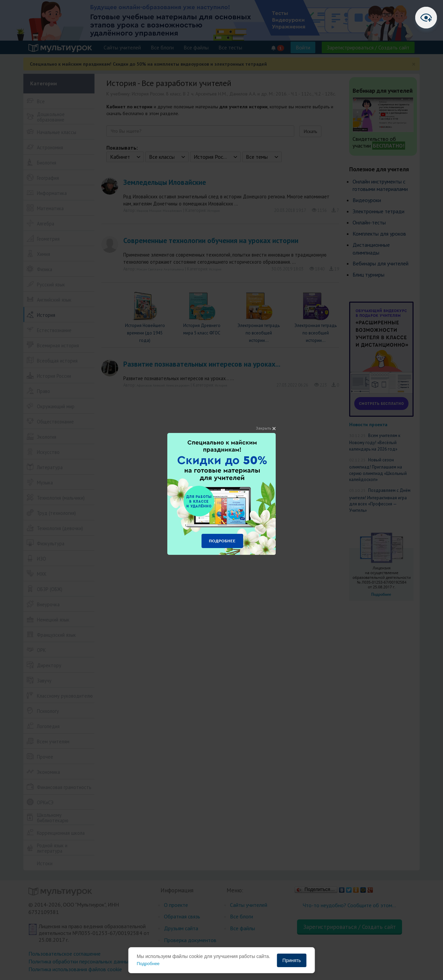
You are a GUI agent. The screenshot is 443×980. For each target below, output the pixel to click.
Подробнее (148, 964)
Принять (292, 960)
